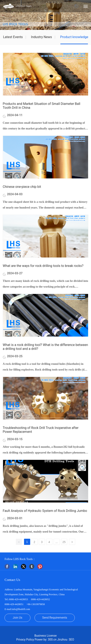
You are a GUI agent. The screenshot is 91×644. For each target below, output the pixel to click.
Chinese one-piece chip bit (22, 187)
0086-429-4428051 (14, 604)
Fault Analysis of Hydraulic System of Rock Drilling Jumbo (45, 511)
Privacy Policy (25, 639)
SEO (72, 639)
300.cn (52, 639)
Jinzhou (62, 639)
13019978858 (38, 604)
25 (64, 542)
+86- (29, 604)
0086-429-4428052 (40, 599)
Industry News (41, 37)
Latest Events (13, 37)
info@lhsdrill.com (21, 609)
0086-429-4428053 (18, 599)
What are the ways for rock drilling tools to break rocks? (43, 266)
